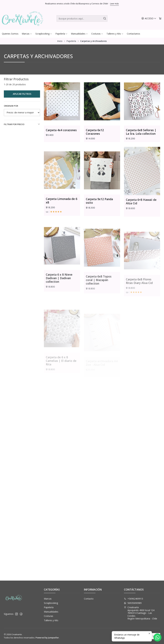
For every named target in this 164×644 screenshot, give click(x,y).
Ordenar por (11, 106)
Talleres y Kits (51, 620)
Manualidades (51, 612)
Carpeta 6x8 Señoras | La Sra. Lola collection (141, 132)
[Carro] (160, 19)
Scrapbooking (51, 603)
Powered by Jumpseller (47, 638)
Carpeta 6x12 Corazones (95, 132)
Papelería (71, 41)
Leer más (114, 4)
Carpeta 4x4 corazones (61, 130)
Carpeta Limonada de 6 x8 (61, 215)
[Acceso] (149, 19)
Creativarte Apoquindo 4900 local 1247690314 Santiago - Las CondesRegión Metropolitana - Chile (141, 613)
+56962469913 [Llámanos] (133, 599)
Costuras (49, 616)
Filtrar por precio (22, 124)
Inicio (60, 41)
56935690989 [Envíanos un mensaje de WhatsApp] (133, 603)
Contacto (89, 599)
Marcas (48, 599)
